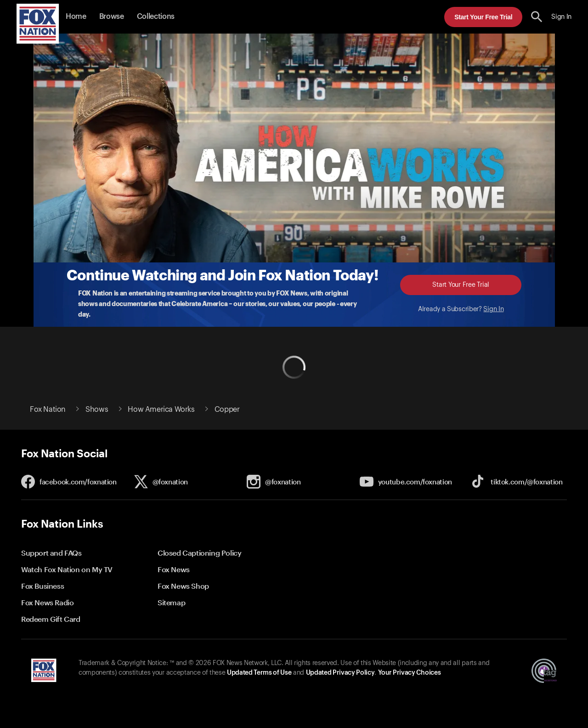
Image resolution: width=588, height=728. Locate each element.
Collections (156, 17)
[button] (537, 17)
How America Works (161, 409)
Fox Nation (48, 409)
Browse (112, 17)
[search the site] (537, 17)
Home (76, 17)
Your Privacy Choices (409, 673)
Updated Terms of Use (259, 673)
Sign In (493, 309)
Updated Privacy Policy (340, 673)
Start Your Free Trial (483, 17)
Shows (97, 409)
